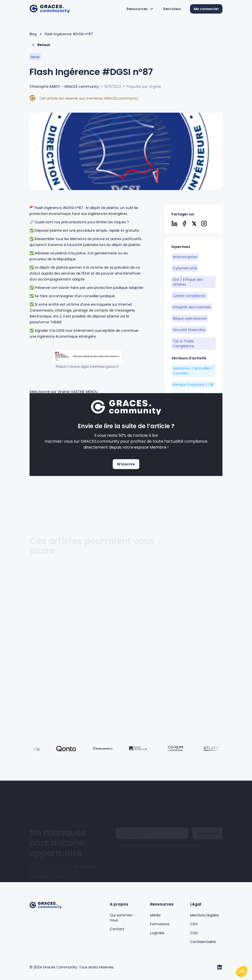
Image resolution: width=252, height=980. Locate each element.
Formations (160, 924)
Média (155, 915)
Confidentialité (203, 942)
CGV (194, 924)
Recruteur (172, 9)
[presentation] (153, 843)
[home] (50, 9)
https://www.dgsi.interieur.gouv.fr (87, 367)
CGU (207, 827)
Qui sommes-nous (122, 918)
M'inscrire (126, 464)
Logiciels (157, 933)
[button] (140, 9)
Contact (117, 929)
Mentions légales (205, 915)
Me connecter (206, 9)
